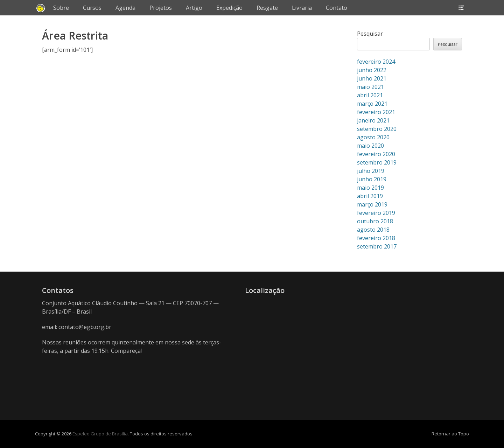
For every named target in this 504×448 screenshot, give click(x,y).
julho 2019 (371, 171)
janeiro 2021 (373, 120)
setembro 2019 (377, 162)
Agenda (125, 8)
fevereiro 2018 (376, 238)
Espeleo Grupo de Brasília (100, 434)
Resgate (267, 8)
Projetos (161, 8)
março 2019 (372, 204)
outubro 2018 (375, 221)
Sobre (61, 8)
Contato (337, 8)
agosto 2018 (373, 230)
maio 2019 (370, 188)
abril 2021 (370, 95)
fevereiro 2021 (376, 112)
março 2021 (372, 104)
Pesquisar (370, 34)
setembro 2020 (377, 129)
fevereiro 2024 (376, 62)
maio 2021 (370, 87)
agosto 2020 (373, 137)
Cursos (92, 8)
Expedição (229, 8)
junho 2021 (372, 78)
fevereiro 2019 (376, 213)
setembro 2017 (377, 246)
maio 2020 (370, 146)
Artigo (194, 8)
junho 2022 (372, 70)
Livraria (302, 8)
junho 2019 (372, 179)
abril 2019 (370, 196)
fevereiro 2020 (376, 154)
